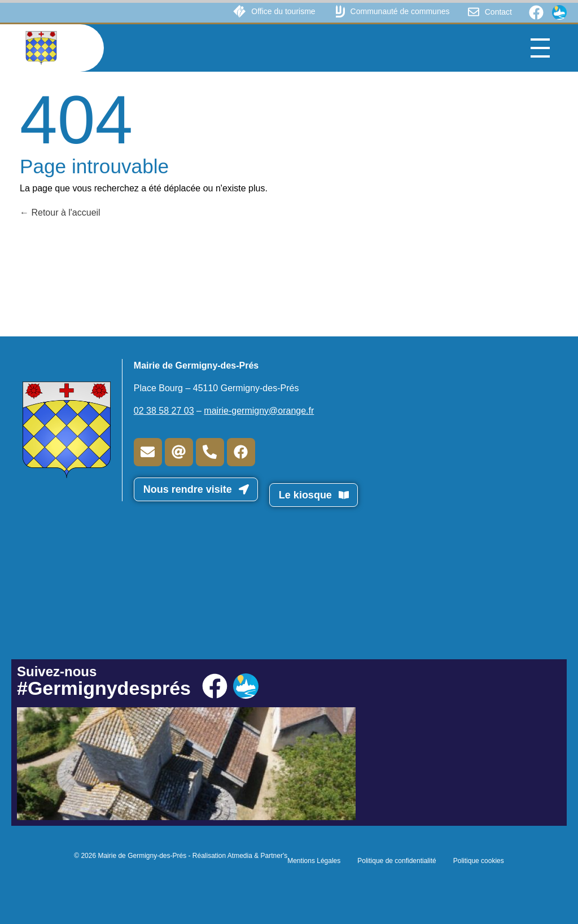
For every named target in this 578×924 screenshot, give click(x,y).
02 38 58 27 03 (164, 411)
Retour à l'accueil (60, 213)
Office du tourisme (283, 11)
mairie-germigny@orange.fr (259, 411)
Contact (498, 12)
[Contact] (474, 12)
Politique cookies (479, 861)
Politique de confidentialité (397, 861)
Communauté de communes (400, 11)
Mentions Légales (314, 861)
